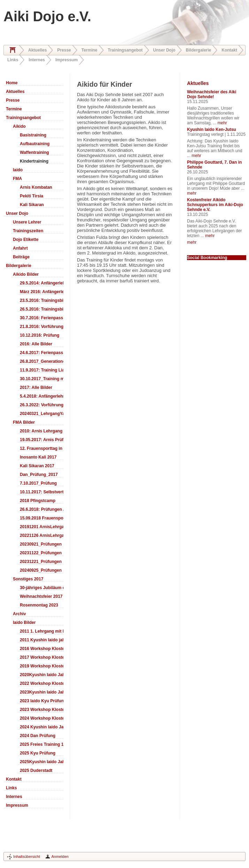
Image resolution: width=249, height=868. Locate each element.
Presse (64, 50)
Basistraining (33, 135)
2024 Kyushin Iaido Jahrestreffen (42, 727)
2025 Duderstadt (36, 771)
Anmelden (60, 857)
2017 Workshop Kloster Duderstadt (42, 657)
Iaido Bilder (24, 623)
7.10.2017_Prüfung (38, 483)
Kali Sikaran (32, 205)
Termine (90, 50)
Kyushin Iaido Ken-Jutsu (212, 130)
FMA (17, 179)
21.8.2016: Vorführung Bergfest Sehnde (42, 327)
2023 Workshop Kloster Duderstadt (42, 710)
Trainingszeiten (28, 231)
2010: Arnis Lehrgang (41, 431)
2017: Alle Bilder (36, 388)
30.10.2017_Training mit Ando (42, 379)
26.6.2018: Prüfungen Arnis (42, 509)
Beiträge (21, 257)
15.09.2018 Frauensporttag (42, 518)
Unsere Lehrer (27, 222)
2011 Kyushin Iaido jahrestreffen (42, 640)
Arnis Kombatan (36, 187)
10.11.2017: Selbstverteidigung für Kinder (42, 492)
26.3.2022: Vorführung (42, 405)
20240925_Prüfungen (41, 570)
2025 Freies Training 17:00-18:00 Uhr (42, 744)
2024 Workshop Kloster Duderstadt (42, 718)
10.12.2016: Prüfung (40, 335)
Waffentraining (34, 153)
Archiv (19, 614)
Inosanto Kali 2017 (38, 457)
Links (13, 60)
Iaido (18, 170)
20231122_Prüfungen (41, 553)
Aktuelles (37, 50)
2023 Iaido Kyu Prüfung (42, 701)
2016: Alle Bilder (36, 344)
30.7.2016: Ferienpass (41, 318)
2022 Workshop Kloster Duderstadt (42, 683)
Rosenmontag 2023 (39, 605)
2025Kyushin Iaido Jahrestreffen (42, 762)
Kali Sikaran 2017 (37, 466)
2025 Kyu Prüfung (38, 753)
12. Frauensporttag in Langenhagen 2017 (42, 448)
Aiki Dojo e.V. (47, 16)
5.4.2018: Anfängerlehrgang (42, 396)
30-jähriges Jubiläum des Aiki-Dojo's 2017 (42, 588)
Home (13, 50)
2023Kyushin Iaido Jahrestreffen (42, 692)
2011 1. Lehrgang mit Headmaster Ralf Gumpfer (42, 631)
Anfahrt (20, 248)
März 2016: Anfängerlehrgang (42, 292)
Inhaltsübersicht (27, 857)
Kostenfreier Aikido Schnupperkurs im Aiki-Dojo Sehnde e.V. (215, 205)
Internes (37, 60)
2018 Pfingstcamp (38, 501)
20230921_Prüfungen (41, 544)
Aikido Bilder (26, 274)
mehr (222, 123)
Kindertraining (34, 161)
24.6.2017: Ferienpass (41, 353)
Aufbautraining (35, 144)
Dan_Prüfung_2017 (39, 475)
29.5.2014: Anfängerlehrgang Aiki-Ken (42, 283)
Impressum (67, 60)
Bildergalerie (199, 50)
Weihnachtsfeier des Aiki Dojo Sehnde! (212, 94)
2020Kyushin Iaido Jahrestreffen (42, 675)
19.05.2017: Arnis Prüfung (42, 440)
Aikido (19, 126)
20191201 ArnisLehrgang (42, 527)
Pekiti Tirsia (32, 196)
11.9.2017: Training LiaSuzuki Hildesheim (42, 370)
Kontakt (229, 50)
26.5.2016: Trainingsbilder (42, 309)
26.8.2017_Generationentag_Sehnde (42, 361)
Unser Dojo (164, 50)
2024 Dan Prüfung (38, 736)
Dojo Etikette (26, 240)
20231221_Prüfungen (41, 562)
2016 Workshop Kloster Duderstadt (42, 649)
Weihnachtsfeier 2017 (41, 596)
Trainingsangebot (125, 50)
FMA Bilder (24, 422)
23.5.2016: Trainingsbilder (42, 300)
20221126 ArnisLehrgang (42, 535)
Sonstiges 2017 (28, 579)
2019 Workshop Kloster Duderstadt (42, 666)
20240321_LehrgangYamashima (42, 414)
